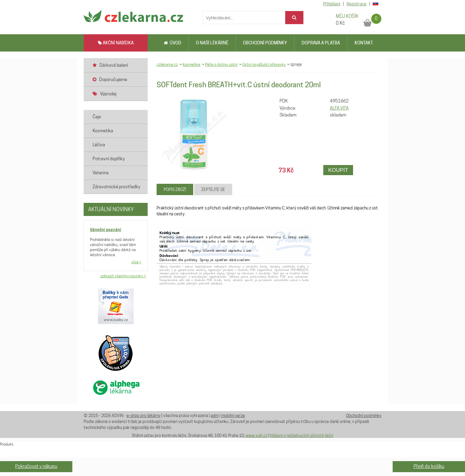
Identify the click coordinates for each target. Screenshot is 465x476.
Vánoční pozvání (106, 230)
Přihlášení (332, 4)
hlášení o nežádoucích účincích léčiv (302, 435)
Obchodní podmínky (265, 43)
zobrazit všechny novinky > (123, 276)
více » (136, 262)
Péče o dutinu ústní (221, 64)
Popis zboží (175, 189)
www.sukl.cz (256, 435)
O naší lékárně (212, 43)
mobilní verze (233, 416)
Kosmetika (191, 64)
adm (215, 416)
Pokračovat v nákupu (36, 466)
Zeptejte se (213, 189)
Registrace (356, 4)
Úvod (173, 43)
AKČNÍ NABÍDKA (116, 43)
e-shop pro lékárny (143, 416)
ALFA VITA (339, 108)
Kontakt (364, 43)
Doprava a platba (321, 43)
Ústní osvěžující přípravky (264, 64)
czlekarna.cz (167, 64)
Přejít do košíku (429, 466)
